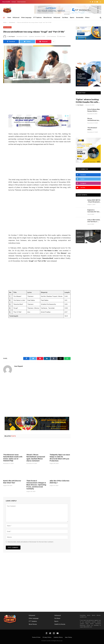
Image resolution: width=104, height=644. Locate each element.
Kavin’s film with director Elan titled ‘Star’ (12, 482)
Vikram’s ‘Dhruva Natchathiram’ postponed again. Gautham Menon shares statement (36, 458)
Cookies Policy (58, 637)
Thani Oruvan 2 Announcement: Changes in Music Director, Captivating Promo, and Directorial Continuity (36, 485)
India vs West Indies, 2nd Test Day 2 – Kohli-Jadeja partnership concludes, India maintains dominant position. (94, 221)
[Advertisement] (42, 102)
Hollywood (57, 17)
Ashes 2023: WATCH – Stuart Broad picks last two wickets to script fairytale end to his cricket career (94, 201)
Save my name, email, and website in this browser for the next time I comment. (31, 542)
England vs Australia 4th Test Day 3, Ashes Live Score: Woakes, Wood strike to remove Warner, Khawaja (94, 211)
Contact (14, 2)
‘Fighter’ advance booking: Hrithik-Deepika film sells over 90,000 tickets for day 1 (88, 101)
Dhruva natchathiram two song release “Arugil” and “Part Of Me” (93, 120)
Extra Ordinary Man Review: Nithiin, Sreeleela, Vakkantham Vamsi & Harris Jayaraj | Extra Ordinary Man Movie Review (94, 110)
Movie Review (48, 17)
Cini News (65, 17)
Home (9, 17)
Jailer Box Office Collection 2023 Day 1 (59, 482)
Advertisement (21, 2)
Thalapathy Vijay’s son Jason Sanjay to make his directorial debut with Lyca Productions (60, 458)
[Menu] (4, 18)
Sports (72, 17)
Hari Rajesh (12, 37)
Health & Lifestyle (60, 624)
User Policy (69, 637)
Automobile (80, 17)
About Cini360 (6, 2)
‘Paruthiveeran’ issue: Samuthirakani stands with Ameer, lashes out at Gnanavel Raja (13, 458)
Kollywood (16, 17)
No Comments (51, 37)
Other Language (26, 17)
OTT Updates (37, 17)
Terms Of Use (36, 637)
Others (87, 17)
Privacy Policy (47, 637)
